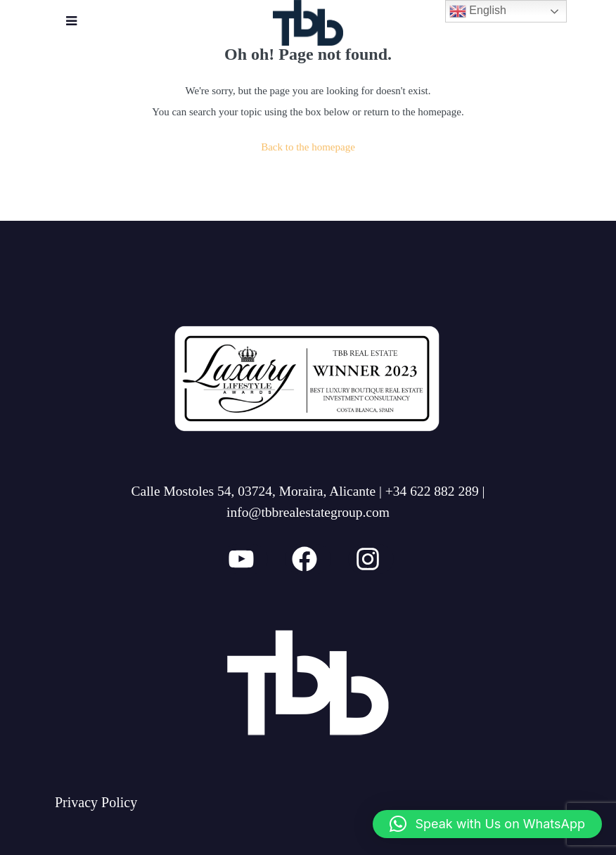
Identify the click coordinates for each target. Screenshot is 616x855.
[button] (487, 824)
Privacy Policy (96, 802)
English (478, 11)
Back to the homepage (308, 147)
